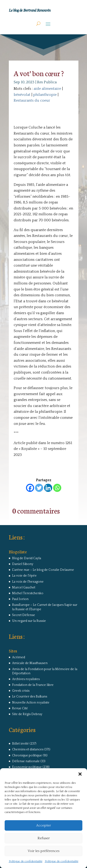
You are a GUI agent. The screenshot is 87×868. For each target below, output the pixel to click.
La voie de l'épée (24, 576)
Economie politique (27, 767)
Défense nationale (26, 761)
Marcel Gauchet (24, 587)
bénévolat (22, 95)
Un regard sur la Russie (29, 621)
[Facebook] (30, 488)
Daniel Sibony (23, 564)
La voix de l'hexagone (28, 582)
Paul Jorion (20, 599)
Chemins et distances (28, 749)
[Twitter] (39, 488)
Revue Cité (20, 708)
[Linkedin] (48, 488)
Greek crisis (21, 691)
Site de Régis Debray (27, 714)
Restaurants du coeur (32, 100)
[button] (80, 774)
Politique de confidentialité (26, 861)
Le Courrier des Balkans (30, 697)
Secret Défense (24, 615)
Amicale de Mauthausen (30, 663)
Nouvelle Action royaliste (31, 703)
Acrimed (19, 657)
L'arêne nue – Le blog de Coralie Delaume (43, 570)
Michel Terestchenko (28, 593)
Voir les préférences (43, 851)
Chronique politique (27, 755)
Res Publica (47, 82)
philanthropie (45, 95)
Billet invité (20, 744)
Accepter (43, 825)
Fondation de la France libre (33, 685)
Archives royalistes (26, 679)
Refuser (44, 838)
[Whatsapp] (57, 488)
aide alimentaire (47, 89)
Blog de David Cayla (27, 558)
